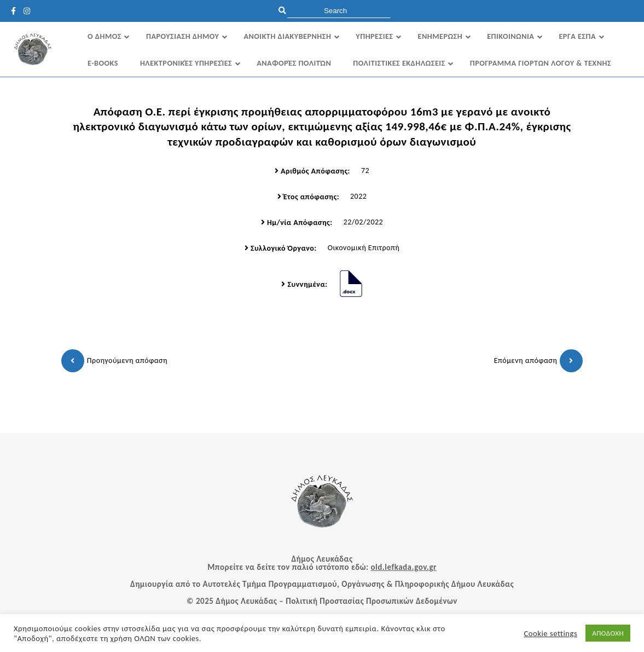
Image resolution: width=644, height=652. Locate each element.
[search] (339, 11)
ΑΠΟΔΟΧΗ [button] (608, 633)
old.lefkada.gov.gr (403, 567)
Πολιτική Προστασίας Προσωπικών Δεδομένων (372, 601)
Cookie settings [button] (551, 633)
